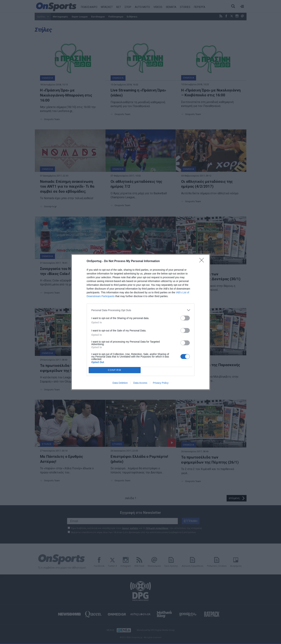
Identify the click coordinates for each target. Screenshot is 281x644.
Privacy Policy (161, 383)
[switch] (185, 318)
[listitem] (141, 310)
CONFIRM (115, 370)
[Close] (203, 261)
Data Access (140, 383)
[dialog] (141, 322)
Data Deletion (120, 383)
